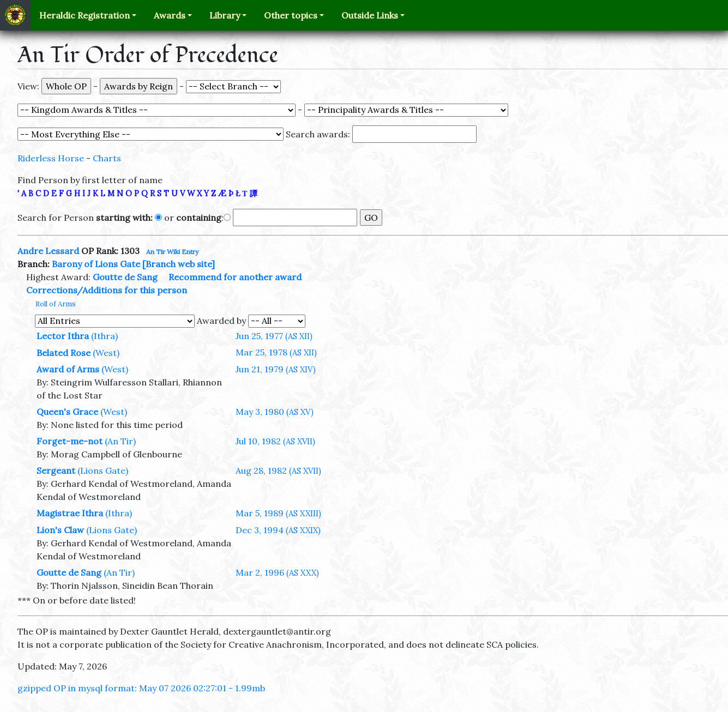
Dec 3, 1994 (278, 530)
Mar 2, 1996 (277, 572)
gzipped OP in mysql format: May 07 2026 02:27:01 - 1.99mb (141, 688)
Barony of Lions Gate (96, 264)
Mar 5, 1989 (278, 513)
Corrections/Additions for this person (107, 290)
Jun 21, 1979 (276, 369)
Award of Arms (68, 369)
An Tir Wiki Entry (172, 252)
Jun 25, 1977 (274, 336)
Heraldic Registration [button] (85, 15)
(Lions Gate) (103, 470)
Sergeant (56, 470)
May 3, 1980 (275, 412)
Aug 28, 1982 (278, 470)
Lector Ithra (63, 336)
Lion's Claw (60, 530)
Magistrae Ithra (70, 513)
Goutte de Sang (125, 277)
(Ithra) (104, 336)
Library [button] (225, 15)
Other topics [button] (291, 15)
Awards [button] (170, 15)
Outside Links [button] (370, 15)
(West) (106, 353)
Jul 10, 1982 (275, 441)
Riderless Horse (51, 158)
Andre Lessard (48, 251)
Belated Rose (64, 353)
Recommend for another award (235, 277)
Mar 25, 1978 (276, 352)
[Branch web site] (179, 264)
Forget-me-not (70, 441)
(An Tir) (120, 441)
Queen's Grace (67, 412)
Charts (107, 158)
